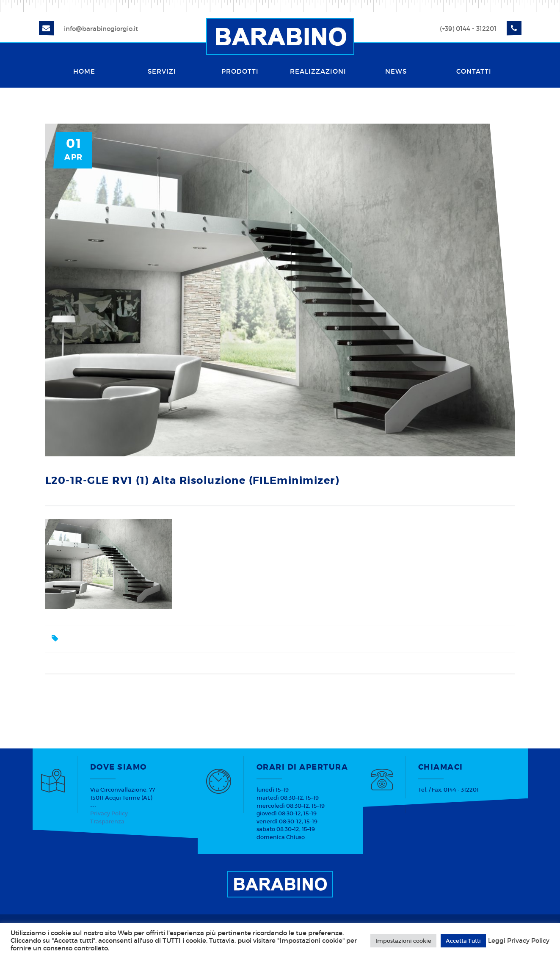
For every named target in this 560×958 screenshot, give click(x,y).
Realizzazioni (318, 71)
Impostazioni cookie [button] (403, 941)
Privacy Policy (109, 813)
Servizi (162, 71)
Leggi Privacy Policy (519, 941)
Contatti (474, 71)
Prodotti (240, 71)
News (396, 71)
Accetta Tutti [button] (463, 941)
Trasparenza (107, 821)
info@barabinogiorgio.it (101, 29)
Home (84, 71)
